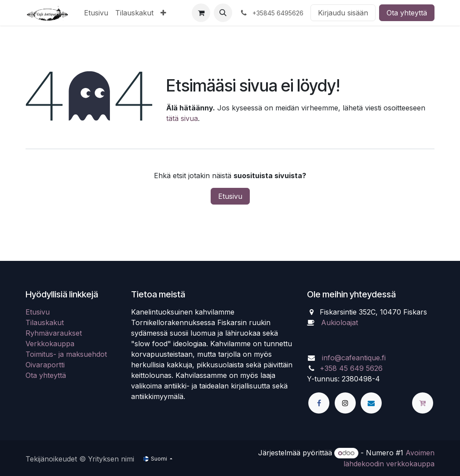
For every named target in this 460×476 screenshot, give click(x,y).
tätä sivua (182, 118)
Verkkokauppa (50, 344)
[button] (223, 13)
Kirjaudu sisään (343, 13)
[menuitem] (96, 13)
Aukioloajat (340, 322)
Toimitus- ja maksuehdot (66, 354)
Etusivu (230, 196)
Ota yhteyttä (407, 13)
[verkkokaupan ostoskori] (201, 13)
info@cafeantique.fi (354, 358)
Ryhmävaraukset (54, 333)
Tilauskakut (45, 322)
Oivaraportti (45, 365)
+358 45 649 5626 (351, 368)
